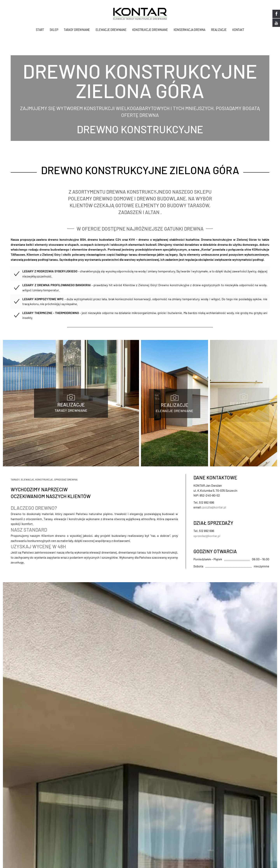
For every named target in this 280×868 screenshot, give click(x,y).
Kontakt (238, 30)
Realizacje (219, 30)
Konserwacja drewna (189, 30)
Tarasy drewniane (77, 30)
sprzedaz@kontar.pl (207, 536)
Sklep (54, 30)
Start (40, 30)
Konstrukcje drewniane (150, 30)
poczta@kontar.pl (214, 508)
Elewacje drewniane (111, 30)
